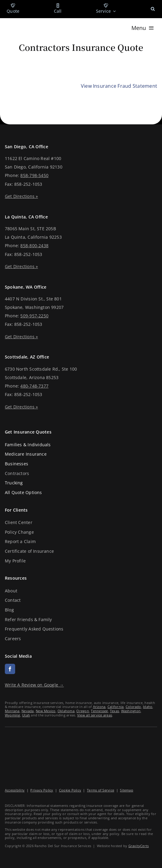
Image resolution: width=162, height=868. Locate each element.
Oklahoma (66, 711)
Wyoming (13, 715)
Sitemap (127, 790)
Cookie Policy (70, 790)
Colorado (133, 707)
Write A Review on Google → (34, 685)
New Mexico (46, 711)
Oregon (83, 711)
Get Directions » (21, 196)
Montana (12, 711)
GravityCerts (139, 846)
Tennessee (99, 711)
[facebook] (10, 669)
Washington (131, 711)
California (116, 707)
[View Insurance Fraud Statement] (119, 86)
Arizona (99, 707)
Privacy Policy (42, 790)
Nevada (28, 711)
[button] (153, 9)
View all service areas (95, 715)
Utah (26, 715)
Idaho (148, 707)
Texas (114, 711)
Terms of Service (101, 790)
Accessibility (15, 790)
